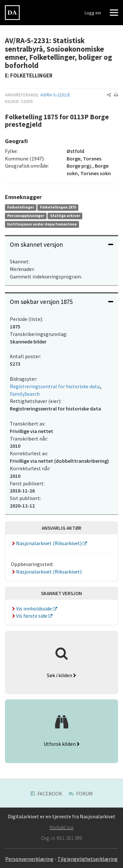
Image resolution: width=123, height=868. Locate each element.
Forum (81, 793)
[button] (109, 95)
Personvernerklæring (29, 859)
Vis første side (30, 616)
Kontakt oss (62, 827)
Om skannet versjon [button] (61, 244)
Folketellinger (21, 207)
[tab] (61, 245)
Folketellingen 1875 (58, 207)
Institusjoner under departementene (42, 224)
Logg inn (93, 13)
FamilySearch (25, 394)
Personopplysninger (26, 216)
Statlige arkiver (65, 216)
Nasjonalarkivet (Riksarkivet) (47, 543)
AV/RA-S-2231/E (55, 95)
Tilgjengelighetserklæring (88, 859)
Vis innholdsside (32, 609)
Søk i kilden (61, 675)
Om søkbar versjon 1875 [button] (61, 302)
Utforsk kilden (62, 744)
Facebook (46, 793)
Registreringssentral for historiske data (55, 386)
